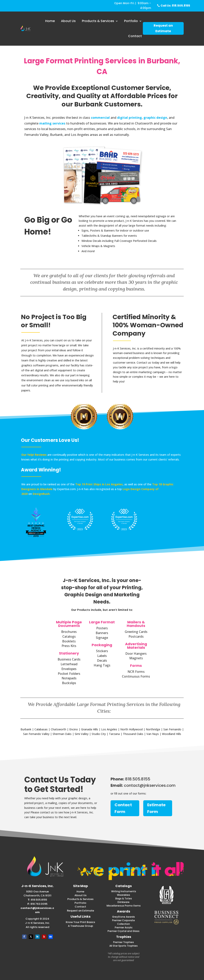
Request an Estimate (163, 28)
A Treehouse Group (80, 926)
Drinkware (124, 902)
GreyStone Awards (124, 917)
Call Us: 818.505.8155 (175, 6)
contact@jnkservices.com (37, 910)
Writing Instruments (124, 891)
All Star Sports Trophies (124, 946)
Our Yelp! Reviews (34, 455)
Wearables (124, 895)
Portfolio (131, 21)
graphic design (155, 118)
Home (50, 21)
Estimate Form (156, 808)
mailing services (52, 123)
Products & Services (98, 21)
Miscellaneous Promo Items (124, 906)
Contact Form (123, 808)
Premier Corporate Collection (124, 922)
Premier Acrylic (124, 927)
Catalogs (124, 886)
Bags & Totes (124, 898)
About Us (68, 21)
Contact (135, 36)
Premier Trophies (124, 942)
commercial (100, 118)
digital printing (129, 118)
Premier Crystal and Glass (124, 931)
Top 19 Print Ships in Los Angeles (99, 484)
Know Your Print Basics (80, 922)
